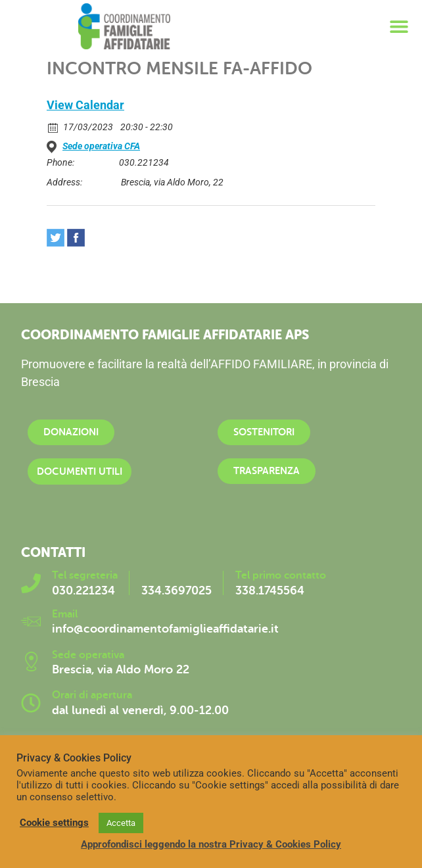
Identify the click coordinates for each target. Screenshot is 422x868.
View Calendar (85, 105)
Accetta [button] (121, 823)
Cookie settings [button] (54, 823)
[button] (399, 27)
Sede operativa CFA (101, 146)
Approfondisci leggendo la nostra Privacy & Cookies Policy (211, 844)
